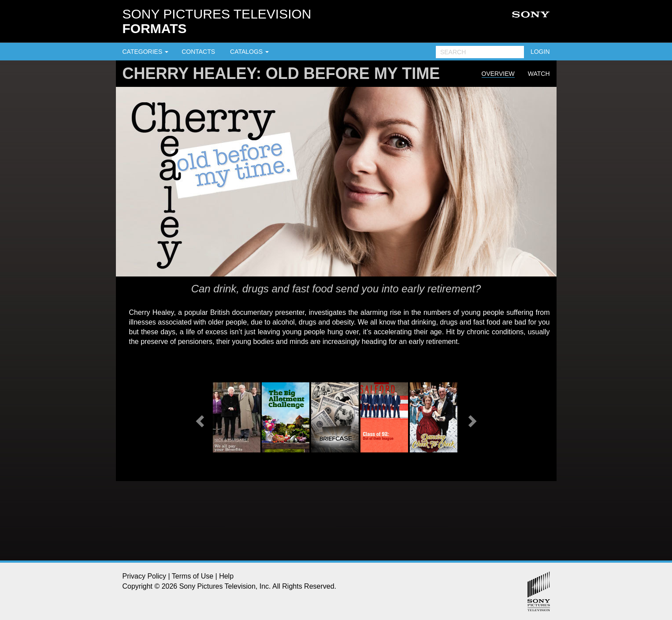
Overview (498, 74)
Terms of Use (193, 576)
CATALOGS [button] (249, 52)
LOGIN (540, 52)
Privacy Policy (145, 576)
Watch (539, 74)
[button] (199, 419)
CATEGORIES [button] (146, 52)
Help (226, 576)
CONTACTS (198, 52)
